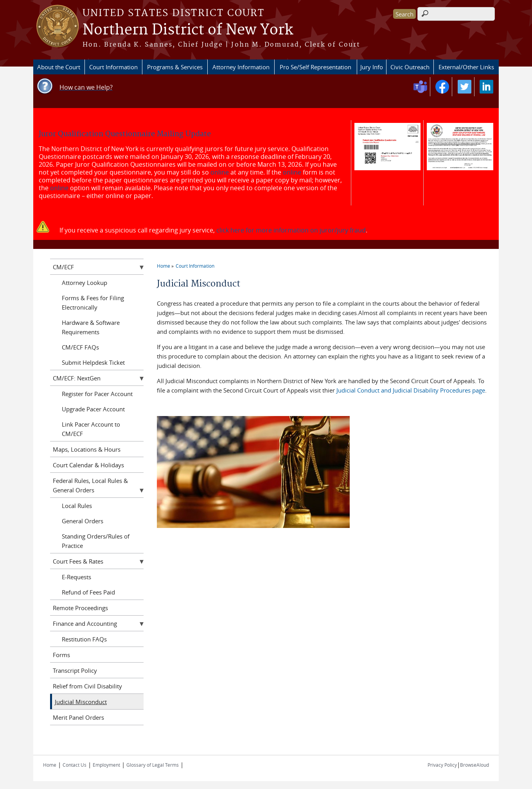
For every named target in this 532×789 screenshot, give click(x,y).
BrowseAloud (474, 765)
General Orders (83, 521)
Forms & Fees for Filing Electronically (93, 303)
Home (164, 266)
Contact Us (75, 765)
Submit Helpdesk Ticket (93, 362)
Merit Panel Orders (78, 717)
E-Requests (76, 577)
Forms (61, 655)
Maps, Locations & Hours (87, 449)
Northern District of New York (188, 30)
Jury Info (372, 67)
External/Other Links (466, 67)
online (220, 172)
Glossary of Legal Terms (153, 765)
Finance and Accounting (85, 623)
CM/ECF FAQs (80, 347)
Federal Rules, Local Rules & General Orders (90, 485)
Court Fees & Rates (78, 561)
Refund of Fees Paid (88, 592)
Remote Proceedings (80, 608)
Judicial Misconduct (81, 702)
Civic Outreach (410, 67)
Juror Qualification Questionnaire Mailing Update (125, 134)
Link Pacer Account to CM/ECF (91, 429)
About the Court (59, 67)
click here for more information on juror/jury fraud (291, 230)
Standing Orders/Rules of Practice (96, 541)
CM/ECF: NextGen (77, 378)
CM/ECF (63, 267)
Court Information (113, 67)
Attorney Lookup (84, 283)
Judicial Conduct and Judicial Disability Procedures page (411, 390)
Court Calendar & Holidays (88, 465)
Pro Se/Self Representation (315, 67)
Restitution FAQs (84, 639)
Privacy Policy (442, 765)
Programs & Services (175, 67)
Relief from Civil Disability (87, 686)
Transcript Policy (75, 670)
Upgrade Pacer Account (93, 409)
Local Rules (77, 506)
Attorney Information (241, 67)
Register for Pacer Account (97, 394)
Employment (106, 765)
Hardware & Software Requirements (91, 327)
